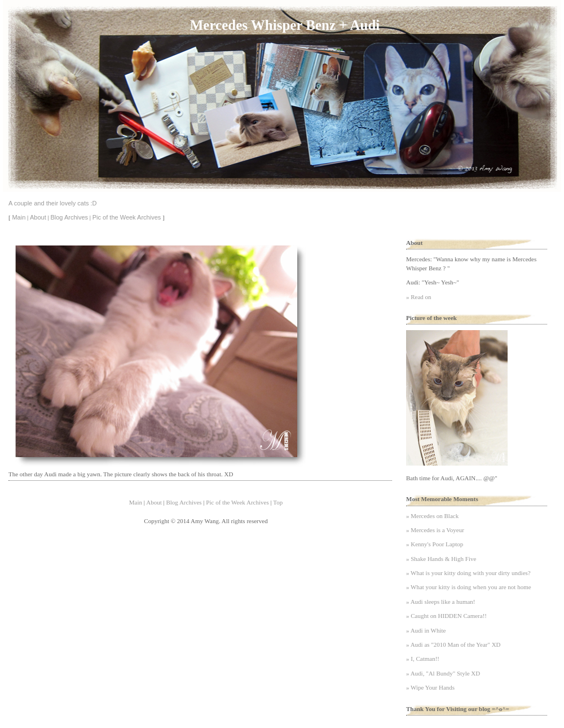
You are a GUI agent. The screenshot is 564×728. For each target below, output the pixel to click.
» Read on (419, 297)
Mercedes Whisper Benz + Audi (285, 25)
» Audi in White (426, 630)
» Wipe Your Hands (430, 687)
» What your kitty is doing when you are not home (469, 587)
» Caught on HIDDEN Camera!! (446, 616)
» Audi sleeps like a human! (441, 602)
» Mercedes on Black (432, 516)
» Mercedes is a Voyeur (435, 530)
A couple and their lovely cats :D (53, 203)
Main (19, 217)
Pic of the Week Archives (127, 217)
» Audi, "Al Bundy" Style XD (443, 673)
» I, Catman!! (423, 659)
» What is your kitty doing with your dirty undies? (468, 573)
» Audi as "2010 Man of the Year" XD (453, 644)
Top (278, 502)
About (38, 217)
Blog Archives (69, 217)
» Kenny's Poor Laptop (435, 544)
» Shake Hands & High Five (441, 559)
